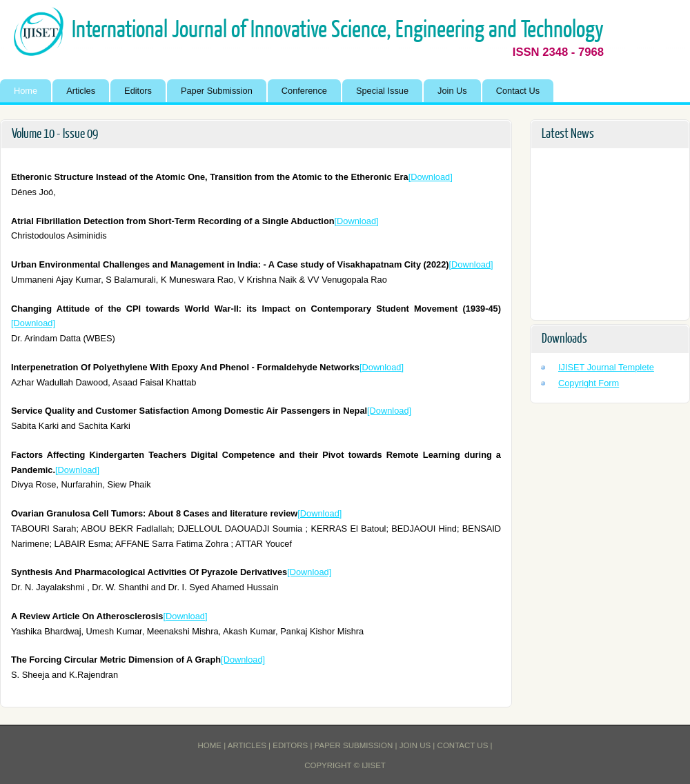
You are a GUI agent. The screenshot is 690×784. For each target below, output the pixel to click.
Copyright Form (589, 383)
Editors (138, 91)
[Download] (431, 177)
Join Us (452, 91)
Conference (304, 91)
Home (26, 91)
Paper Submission (217, 91)
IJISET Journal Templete (606, 367)
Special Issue (382, 91)
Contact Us (518, 91)
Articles (81, 91)
